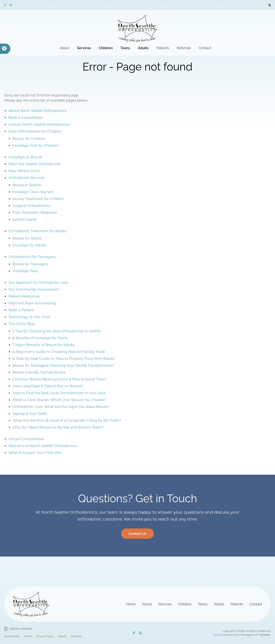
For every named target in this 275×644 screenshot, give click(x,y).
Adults (219, 604)
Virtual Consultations (26, 439)
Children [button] (106, 48)
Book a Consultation (26, 118)
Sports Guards (25, 219)
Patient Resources (24, 296)
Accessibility (12, 636)
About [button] (64, 48)
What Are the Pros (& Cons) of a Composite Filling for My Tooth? (67, 420)
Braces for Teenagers (30, 264)
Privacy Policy (45, 636)
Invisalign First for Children (35, 146)
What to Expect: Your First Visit (35, 453)
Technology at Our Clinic (29, 317)
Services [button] (84, 48)
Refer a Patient (21, 310)
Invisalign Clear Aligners (33, 192)
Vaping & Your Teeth (30, 414)
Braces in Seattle (27, 185)
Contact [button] (205, 48)
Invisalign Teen (25, 271)
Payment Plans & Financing (32, 303)
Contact (256, 604)
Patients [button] (163, 48)
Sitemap (76, 636)
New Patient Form (24, 171)
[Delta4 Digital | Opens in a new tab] (18, 629)
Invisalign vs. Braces (25, 157)
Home (131, 604)
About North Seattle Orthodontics (37, 111)
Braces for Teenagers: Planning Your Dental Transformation (63, 365)
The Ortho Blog (22, 324)
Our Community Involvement (34, 289)
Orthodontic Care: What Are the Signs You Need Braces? (61, 407)
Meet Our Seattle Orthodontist (35, 164)
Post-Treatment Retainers (35, 213)
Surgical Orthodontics (31, 206)
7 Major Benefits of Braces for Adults (44, 345)
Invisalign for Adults (29, 245)
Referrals (184, 48)
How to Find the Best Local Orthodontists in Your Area (59, 393)
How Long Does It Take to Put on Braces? (48, 386)
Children (185, 604)
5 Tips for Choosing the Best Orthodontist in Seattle (57, 331)
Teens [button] (125, 48)
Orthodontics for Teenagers (32, 257)
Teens (203, 604)
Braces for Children (29, 139)
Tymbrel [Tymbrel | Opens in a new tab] (265, 635)
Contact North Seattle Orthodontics (39, 124)
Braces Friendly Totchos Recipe (39, 372)
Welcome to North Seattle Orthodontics (43, 446)
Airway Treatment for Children (38, 199)
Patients (237, 604)
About (147, 604)
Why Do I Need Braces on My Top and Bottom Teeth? (58, 427)
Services (165, 604)
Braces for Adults (27, 238)
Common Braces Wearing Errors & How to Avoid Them (59, 379)
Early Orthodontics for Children (35, 131)
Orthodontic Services (27, 178)
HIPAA (28, 636)
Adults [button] (143, 48)
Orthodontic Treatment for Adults (37, 231)
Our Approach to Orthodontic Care (38, 283)
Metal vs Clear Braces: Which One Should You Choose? (59, 400)
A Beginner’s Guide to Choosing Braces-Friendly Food (58, 352)
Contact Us (137, 534)
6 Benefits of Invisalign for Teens (40, 338)
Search (62, 636)
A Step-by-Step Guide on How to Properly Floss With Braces (63, 359)
